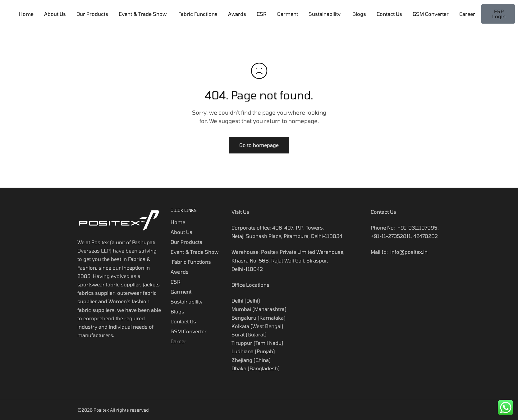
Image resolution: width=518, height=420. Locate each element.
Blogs (359, 14)
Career (467, 14)
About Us (55, 14)
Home (26, 14)
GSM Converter (431, 14)
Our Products (92, 14)
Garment (288, 14)
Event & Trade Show (143, 14)
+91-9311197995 (417, 228)
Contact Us (389, 14)
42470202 (426, 236)
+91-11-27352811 (391, 236)
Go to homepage (259, 145)
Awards (237, 14)
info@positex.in (409, 252)
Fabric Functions (197, 14)
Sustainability (325, 14)
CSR (262, 14)
